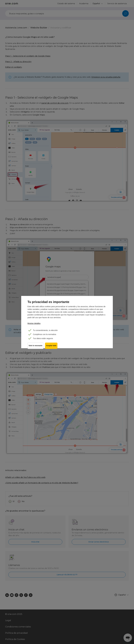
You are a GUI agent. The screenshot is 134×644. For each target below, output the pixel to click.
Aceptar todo (52, 347)
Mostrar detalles (34, 323)
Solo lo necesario (35, 347)
